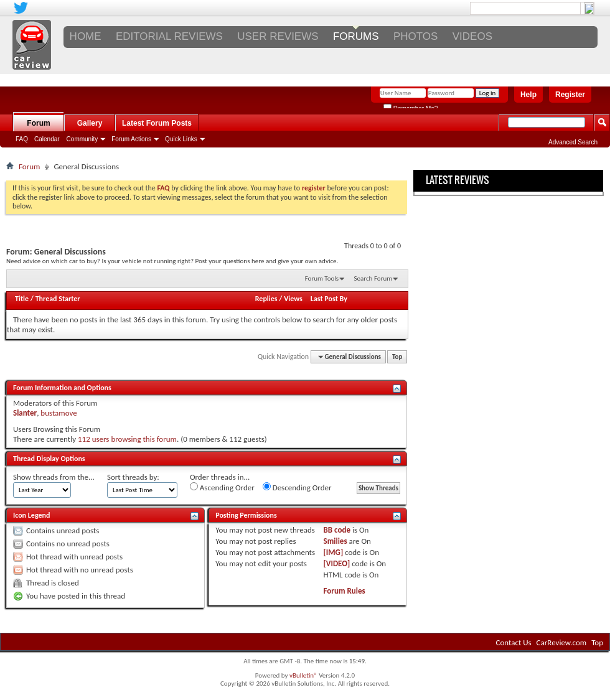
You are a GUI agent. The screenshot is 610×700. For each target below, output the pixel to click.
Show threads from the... (54, 477)
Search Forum (373, 278)
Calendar (47, 139)
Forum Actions (131, 139)
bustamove (59, 413)
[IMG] (334, 552)
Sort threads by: (133, 477)
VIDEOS (472, 36)
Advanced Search (573, 142)
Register (570, 95)
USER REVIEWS (278, 36)
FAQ (22, 139)
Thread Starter (58, 299)
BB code (337, 530)
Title (22, 299)
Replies (266, 299)
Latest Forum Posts (157, 123)
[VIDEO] (337, 563)
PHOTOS (415, 36)
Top (397, 357)
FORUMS (356, 36)
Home (86, 36)
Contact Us (514, 642)
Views (293, 299)
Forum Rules (345, 591)
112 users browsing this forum (127, 439)
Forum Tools (322, 278)
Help (528, 95)
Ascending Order (222, 487)
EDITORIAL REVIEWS (169, 36)
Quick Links (181, 139)
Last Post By (329, 299)
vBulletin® (303, 675)
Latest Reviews (457, 180)
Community (82, 139)
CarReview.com (562, 642)
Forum (38, 123)
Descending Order (297, 487)
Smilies (335, 541)
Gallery (90, 123)
